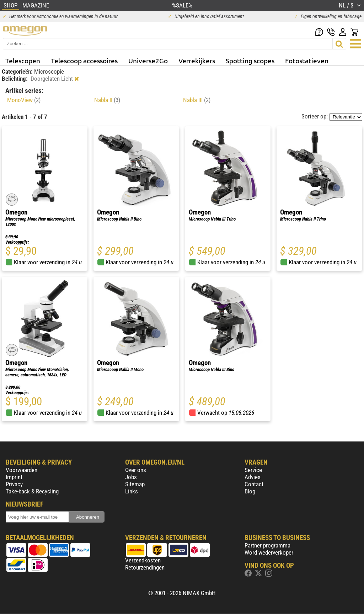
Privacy (14, 484)
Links (132, 491)
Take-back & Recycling (32, 491)
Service (253, 470)
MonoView (24, 100)
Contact (254, 484)
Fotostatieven (307, 60)
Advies (253, 477)
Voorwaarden (22, 470)
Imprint (14, 477)
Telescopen (23, 60)
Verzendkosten (143, 560)
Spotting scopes (250, 60)
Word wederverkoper (269, 552)
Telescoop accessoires (84, 60)
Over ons (136, 470)
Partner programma (267, 545)
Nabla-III (197, 100)
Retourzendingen (145, 567)
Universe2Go (148, 60)
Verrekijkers (197, 60)
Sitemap (135, 484)
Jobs (131, 477)
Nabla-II (107, 100)
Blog (250, 491)
